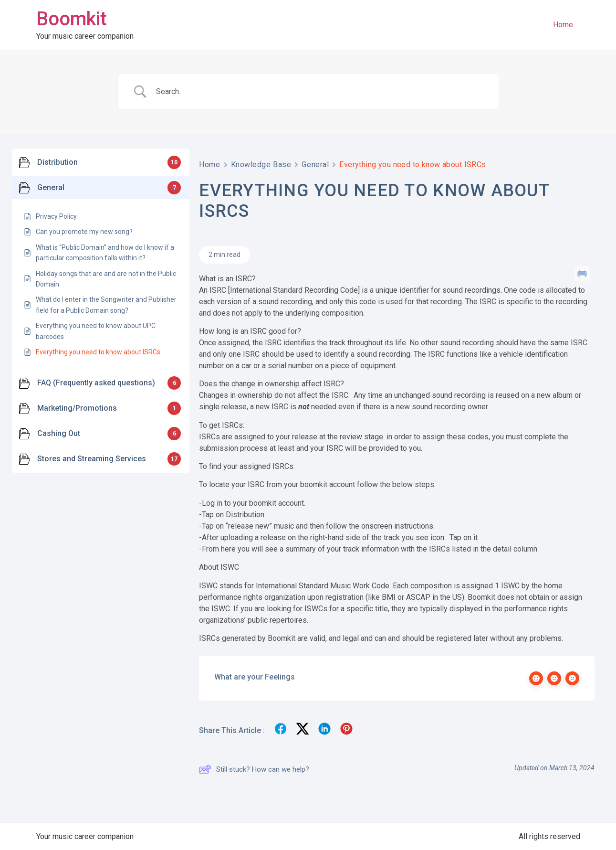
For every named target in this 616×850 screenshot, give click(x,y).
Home (563, 25)
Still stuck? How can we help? (254, 769)
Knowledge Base (261, 165)
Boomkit (72, 19)
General (315, 165)
